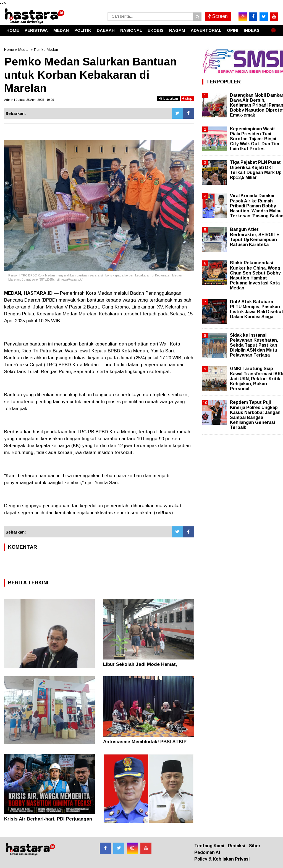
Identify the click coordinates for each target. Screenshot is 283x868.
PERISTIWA (36, 30)
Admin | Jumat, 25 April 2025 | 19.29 (29, 100)
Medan (24, 50)
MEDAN (61, 30)
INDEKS (252, 30)
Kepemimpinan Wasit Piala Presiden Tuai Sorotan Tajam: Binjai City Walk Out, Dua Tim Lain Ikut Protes (255, 139)
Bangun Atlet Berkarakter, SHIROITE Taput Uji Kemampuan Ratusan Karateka (255, 237)
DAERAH (106, 30)
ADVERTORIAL (206, 30)
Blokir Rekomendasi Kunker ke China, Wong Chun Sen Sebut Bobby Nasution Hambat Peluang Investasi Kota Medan (255, 275)
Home (9, 50)
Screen (218, 16)
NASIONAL (131, 30)
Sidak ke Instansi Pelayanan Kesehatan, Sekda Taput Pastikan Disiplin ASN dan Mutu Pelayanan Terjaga (254, 345)
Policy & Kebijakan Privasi (222, 859)
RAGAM (177, 30)
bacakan (168, 98)
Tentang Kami (209, 846)
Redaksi (237, 846)
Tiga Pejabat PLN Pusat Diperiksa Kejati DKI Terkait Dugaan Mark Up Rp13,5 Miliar (256, 170)
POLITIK (83, 30)
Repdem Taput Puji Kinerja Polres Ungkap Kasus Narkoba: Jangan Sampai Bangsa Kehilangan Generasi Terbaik (255, 415)
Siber (255, 846)
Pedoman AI (207, 852)
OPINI (233, 30)
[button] (273, 28)
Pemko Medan (46, 50)
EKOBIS (156, 30)
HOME (13, 30)
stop (187, 98)
